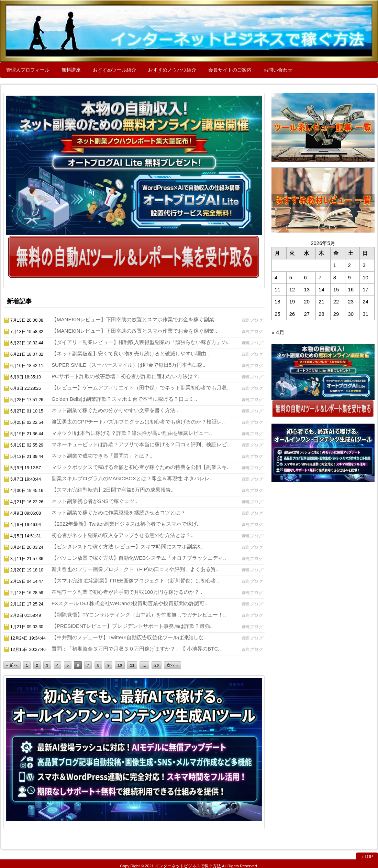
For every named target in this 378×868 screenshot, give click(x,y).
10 (120, 665)
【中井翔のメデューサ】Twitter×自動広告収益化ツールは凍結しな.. (129, 637)
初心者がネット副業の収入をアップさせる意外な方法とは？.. (123, 535)
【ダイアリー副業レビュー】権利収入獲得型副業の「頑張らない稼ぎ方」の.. (141, 342)
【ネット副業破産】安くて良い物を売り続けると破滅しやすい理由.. (130, 353)
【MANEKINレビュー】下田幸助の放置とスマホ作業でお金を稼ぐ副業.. (134, 319)
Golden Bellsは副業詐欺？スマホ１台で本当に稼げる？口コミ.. (124, 399)
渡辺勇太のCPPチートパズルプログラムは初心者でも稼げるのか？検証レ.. (138, 422)
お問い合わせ (278, 70)
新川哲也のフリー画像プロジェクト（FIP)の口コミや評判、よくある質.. (135, 569)
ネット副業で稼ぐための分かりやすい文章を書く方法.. (115, 410)
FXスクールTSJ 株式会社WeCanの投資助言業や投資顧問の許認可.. (129, 603)
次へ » (173, 665)
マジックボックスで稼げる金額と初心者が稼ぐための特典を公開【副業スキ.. (141, 467)
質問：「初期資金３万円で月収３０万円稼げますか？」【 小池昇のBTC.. (136, 649)
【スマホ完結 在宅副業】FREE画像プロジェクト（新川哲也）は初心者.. (135, 581)
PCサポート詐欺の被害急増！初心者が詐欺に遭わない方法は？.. (126, 376)
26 (157, 665)
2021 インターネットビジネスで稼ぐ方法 (183, 866)
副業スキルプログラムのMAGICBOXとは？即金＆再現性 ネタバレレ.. (132, 478)
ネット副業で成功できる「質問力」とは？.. (102, 456)
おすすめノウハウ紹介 (172, 70)
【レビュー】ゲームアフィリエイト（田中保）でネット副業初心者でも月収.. (141, 388)
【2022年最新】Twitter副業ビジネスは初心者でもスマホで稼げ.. (126, 524)
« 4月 (278, 333)
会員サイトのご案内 (230, 70)
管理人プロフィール (28, 70)
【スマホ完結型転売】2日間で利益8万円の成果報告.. (113, 490)
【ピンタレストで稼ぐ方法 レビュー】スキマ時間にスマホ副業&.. (128, 546)
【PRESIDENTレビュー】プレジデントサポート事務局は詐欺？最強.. (132, 626)
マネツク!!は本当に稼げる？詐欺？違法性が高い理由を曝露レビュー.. (132, 433)
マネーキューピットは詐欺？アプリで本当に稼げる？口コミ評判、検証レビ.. (141, 444)
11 (132, 665)
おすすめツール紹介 (114, 70)
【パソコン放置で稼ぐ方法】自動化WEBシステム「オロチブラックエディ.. (139, 558)
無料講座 (71, 70)
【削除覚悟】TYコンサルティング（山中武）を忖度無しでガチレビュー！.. (139, 615)
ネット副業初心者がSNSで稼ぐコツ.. (94, 501)
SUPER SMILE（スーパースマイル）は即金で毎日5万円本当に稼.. (129, 365)
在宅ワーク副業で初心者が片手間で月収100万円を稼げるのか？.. (127, 592)
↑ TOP (367, 857)
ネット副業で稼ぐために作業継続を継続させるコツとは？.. (120, 512)
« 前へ (12, 665)
